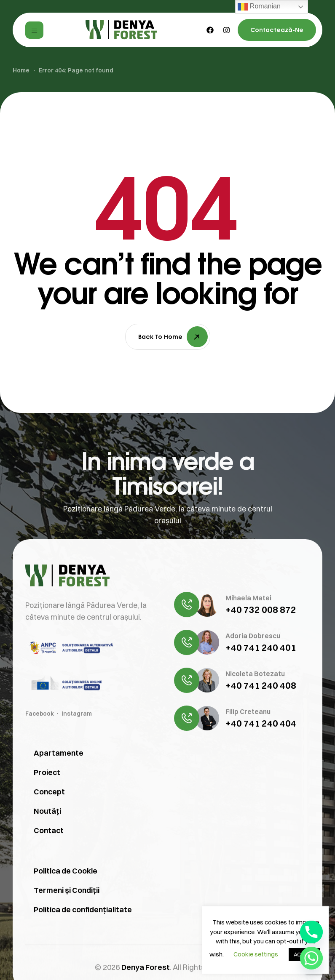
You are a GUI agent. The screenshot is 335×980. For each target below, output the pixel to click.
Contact (49, 869)
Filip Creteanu (248, 750)
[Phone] (311, 932)
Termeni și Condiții (67, 929)
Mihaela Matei (248, 636)
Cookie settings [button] (256, 954)
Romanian (259, 7)
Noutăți (47, 850)
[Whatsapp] (311, 958)
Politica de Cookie (66, 909)
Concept (49, 830)
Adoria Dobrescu (253, 674)
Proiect (47, 811)
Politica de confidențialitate (83, 948)
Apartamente (59, 792)
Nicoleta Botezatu (255, 712)
